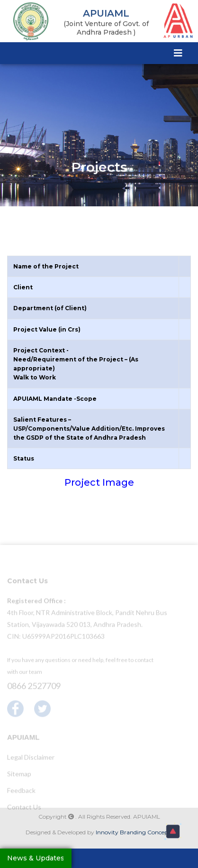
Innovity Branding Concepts (134, 832)
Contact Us (24, 809)
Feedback (21, 792)
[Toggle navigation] (178, 53)
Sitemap (19, 776)
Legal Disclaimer (31, 759)
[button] (173, 831)
